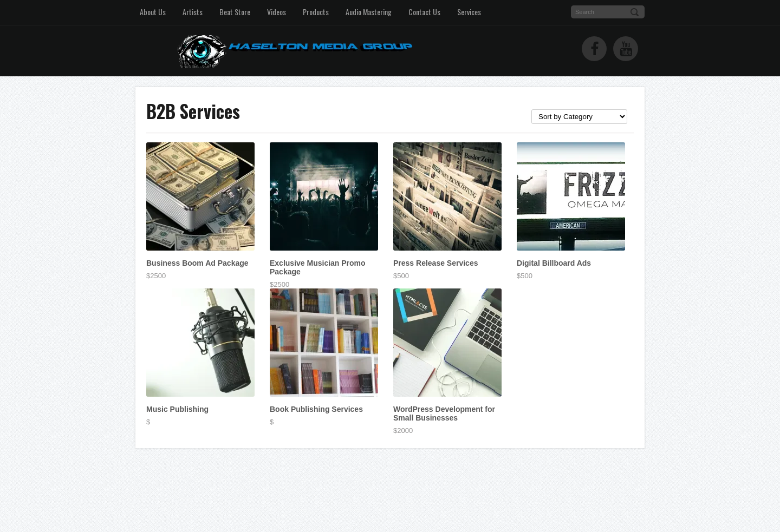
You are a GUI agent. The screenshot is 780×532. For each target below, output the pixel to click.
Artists (193, 12)
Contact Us (424, 12)
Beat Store (235, 12)
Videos (277, 12)
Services (469, 12)
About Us (153, 12)
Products (316, 12)
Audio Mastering (369, 12)
